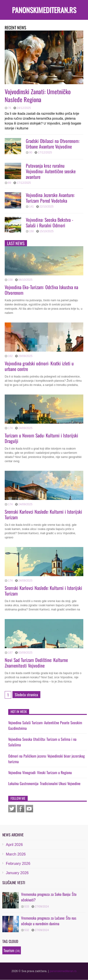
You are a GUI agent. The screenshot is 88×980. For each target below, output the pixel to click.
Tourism (9, 950)
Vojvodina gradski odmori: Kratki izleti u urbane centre (39, 366)
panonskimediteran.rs (44, 10)
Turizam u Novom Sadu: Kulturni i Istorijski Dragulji (41, 438)
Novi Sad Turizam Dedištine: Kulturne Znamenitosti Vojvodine (36, 663)
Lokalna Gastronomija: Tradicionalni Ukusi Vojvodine (44, 783)
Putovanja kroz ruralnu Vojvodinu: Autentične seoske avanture (51, 171)
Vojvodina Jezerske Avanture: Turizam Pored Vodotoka (50, 198)
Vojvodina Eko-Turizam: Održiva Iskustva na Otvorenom (41, 290)
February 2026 (18, 864)
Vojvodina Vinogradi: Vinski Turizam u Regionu (40, 772)
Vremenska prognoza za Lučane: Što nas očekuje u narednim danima (49, 921)
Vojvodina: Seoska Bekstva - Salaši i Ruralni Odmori (50, 222)
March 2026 (16, 854)
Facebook (21, 809)
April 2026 (14, 845)
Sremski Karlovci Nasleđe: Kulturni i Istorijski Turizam (43, 514)
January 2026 (17, 873)
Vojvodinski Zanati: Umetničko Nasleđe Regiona (38, 95)
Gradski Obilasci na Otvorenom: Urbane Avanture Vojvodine (53, 144)
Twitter (12, 809)
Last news (16, 243)
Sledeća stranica (26, 695)
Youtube (29, 809)
